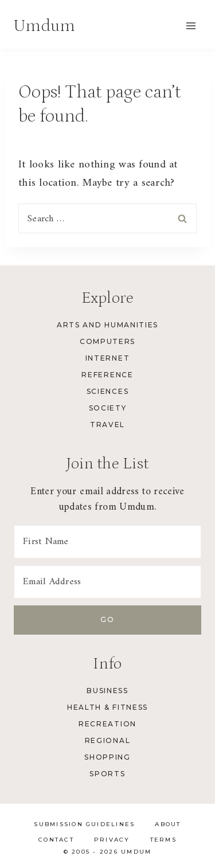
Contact (56, 840)
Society (108, 408)
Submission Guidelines (84, 824)
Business (107, 691)
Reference (107, 375)
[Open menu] (191, 26)
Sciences (107, 391)
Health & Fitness (107, 707)
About (168, 824)
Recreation (107, 724)
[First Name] (107, 542)
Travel (107, 425)
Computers (107, 341)
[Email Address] (107, 582)
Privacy (112, 840)
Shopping (107, 757)
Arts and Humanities (107, 325)
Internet (107, 358)
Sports (107, 774)
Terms (163, 840)
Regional (107, 740)
